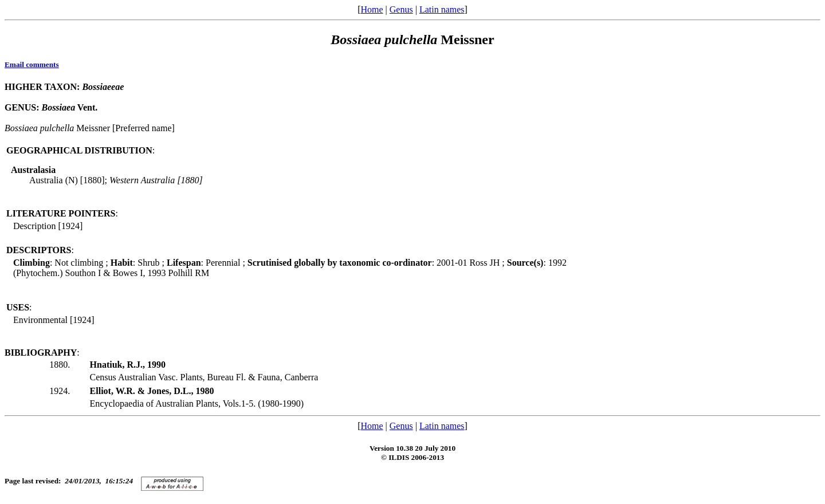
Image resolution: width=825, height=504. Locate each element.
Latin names (442, 9)
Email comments (32, 64)
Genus (401, 9)
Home (372, 9)
